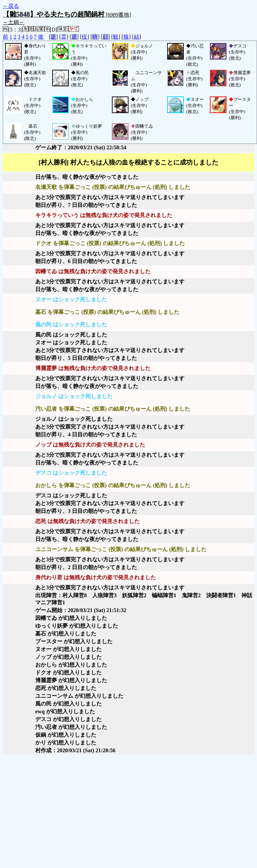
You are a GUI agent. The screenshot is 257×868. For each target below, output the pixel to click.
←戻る (11, 6)
